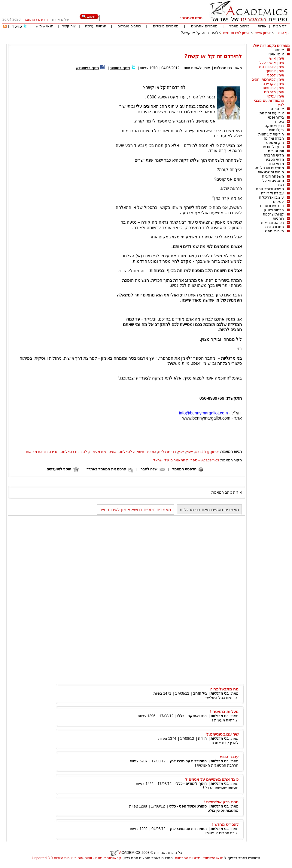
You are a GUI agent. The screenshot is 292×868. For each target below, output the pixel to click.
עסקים (278, 202)
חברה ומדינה (274, 138)
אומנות (279, 50)
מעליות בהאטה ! (224, 712)
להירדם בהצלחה (74, 452)
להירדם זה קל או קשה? (200, 33)
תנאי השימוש (213, 858)
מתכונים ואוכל (273, 181)
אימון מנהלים (274, 92)
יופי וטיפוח (276, 151)
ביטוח (280, 122)
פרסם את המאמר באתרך (106, 469)
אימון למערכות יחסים (268, 79)
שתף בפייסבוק (87, 68)
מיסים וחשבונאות (271, 172)
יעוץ (181, 452)
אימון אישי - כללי (271, 63)
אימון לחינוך (275, 71)
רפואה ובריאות (272, 223)
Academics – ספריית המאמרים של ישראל (186, 460)
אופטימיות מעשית (103, 452)
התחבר (29, 20)
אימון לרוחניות (273, 88)
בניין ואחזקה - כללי (192, 716)
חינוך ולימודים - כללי (191, 784)
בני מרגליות (223, 68)
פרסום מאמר (239, 26)
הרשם (43, 20)
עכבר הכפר (229, 757)
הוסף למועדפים (59, 469)
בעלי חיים (276, 130)
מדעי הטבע (275, 160)
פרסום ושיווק (274, 210)
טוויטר (17, 26)
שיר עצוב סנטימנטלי (222, 734)
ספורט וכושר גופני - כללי (188, 806)
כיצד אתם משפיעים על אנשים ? (212, 779)
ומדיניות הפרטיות (188, 858)
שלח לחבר (149, 469)
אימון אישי (263, 33)
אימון (215, 452)
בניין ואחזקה (274, 126)
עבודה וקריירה (272, 193)
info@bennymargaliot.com (204, 413)
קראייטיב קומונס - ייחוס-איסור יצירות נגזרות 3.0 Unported (77, 858)
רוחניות (278, 219)
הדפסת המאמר (184, 469)
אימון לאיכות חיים (236, 33)
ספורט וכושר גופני (270, 189)
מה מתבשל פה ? (224, 689)
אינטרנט (277, 109)
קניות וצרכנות (273, 214)
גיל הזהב (200, 693)
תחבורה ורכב (274, 227)
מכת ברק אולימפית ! (221, 802)
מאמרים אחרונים (204, 26)
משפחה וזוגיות (273, 176)
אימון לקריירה (273, 84)
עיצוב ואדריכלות (271, 197)
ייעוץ (189, 452)
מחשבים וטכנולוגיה (269, 168)
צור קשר (69, 26)
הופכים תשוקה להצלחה (137, 452)
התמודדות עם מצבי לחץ (188, 761)
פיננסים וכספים (272, 206)
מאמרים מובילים (166, 26)
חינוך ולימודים (273, 147)
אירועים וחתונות (272, 113)
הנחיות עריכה (96, 26)
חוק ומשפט (275, 143)
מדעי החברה (274, 155)
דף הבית (280, 26)
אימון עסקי (276, 96)
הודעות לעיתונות (271, 134)
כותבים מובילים (129, 26)
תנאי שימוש (45, 26)
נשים (280, 185)
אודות (262, 26)
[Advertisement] (180, 41)
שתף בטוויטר (120, 68)
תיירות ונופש (274, 231)
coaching (202, 452)
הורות (202, 739)
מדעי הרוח (276, 164)
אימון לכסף (276, 75)
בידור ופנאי (275, 117)
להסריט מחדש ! (225, 825)
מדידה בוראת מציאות (42, 452)
